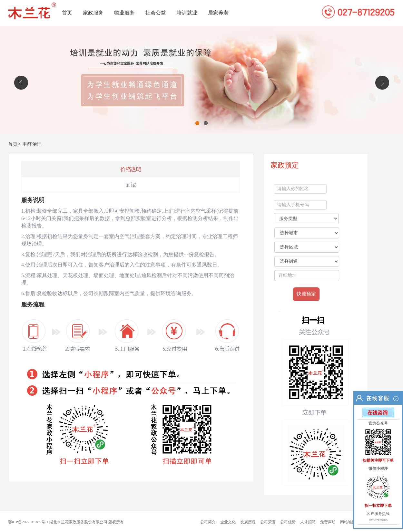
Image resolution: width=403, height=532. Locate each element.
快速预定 (306, 294)
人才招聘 (308, 522)
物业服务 (124, 13)
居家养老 (218, 13)
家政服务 (93, 13)
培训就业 (187, 13)
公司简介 (208, 522)
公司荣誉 (268, 522)
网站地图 (348, 522)
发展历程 (248, 522)
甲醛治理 (32, 144)
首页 (67, 13)
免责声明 (328, 522)
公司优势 (288, 522)
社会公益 (156, 13)
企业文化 (228, 522)
